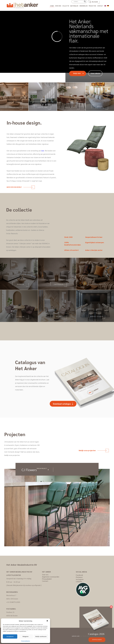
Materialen (74, 6)
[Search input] (78, 1)
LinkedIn (79, 581)
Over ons (58, 6)
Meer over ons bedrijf (20, 187)
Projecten (92, 6)
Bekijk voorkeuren (41, 636)
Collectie (66, 6)
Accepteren (10, 636)
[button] (47, 621)
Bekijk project (42, 468)
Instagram (80, 579)
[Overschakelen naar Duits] (108, 5)
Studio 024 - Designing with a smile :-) (93, 636)
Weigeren (26, 636)
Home (52, 6)
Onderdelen (83, 6)
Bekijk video (77, 73)
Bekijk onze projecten (93, 450)
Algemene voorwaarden (51, 577)
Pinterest (79, 577)
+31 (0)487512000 (13, 602)
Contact (100, 6)
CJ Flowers (29, 470)
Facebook (79, 575)
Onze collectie (95, 73)
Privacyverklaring (26, 641)
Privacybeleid (47, 579)
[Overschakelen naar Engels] (105, 5)
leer (43, 151)
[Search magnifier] (85, 2)
